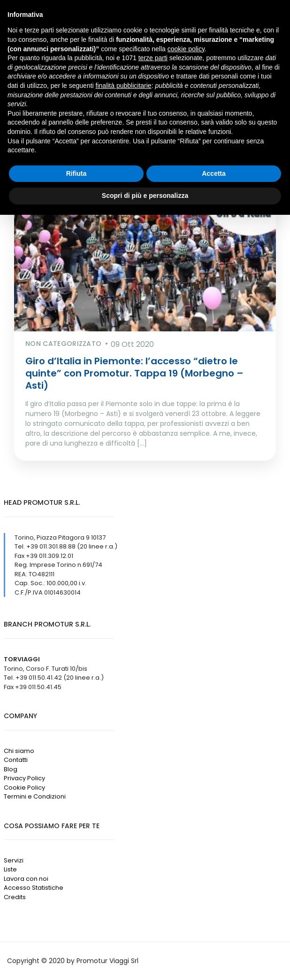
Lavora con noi (26, 879)
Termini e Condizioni (35, 796)
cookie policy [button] (186, 49)
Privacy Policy (24, 778)
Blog (11, 769)
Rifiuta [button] (76, 173)
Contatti (16, 760)
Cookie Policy (24, 788)
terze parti (153, 58)
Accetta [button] (214, 173)
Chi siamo (19, 751)
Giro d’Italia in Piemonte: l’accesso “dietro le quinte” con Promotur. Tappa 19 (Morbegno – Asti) (134, 373)
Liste (10, 869)
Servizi (14, 860)
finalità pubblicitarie (124, 86)
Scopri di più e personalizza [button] (145, 196)
